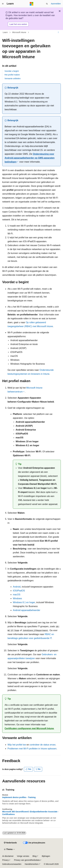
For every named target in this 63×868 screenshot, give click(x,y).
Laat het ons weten (18, 24)
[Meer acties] (58, 32)
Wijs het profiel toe (17, 745)
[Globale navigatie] (3, 4)
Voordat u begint (12, 71)
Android (17, 587)
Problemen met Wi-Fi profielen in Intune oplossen (32, 749)
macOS (17, 595)
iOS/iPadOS (19, 591)
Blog (35, 856)
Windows (17, 598)
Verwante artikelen (13, 78)
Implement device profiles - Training (19, 797)
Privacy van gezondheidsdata (27, 860)
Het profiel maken (12, 75)
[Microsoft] (32, 4)
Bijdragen (46, 856)
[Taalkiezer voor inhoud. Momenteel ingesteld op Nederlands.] (10, 843)
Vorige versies (23, 856)
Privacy (5, 860)
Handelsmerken (32, 864)
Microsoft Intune (19, 32)
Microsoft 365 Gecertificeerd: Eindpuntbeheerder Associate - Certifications (30, 813)
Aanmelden (56, 4)
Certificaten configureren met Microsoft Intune (29, 728)
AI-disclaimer (8, 856)
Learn (5, 32)
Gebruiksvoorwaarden (12, 864)
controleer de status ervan (43, 745)
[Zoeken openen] (47, 4)
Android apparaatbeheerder (27, 610)
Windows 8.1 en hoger (24, 602)
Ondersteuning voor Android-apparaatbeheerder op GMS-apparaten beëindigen (30, 158)
